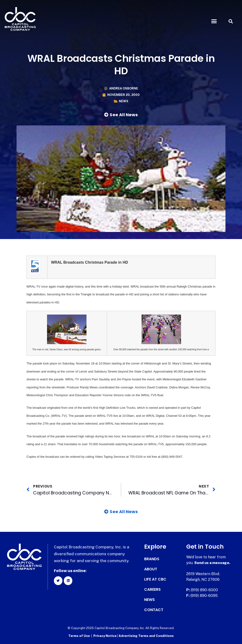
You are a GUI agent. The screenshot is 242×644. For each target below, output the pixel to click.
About (151, 569)
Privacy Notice (105, 636)
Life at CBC (155, 579)
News (124, 101)
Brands (152, 559)
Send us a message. (213, 563)
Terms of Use (79, 636)
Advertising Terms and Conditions (146, 636)
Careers (152, 590)
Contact (154, 610)
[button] (214, 21)
